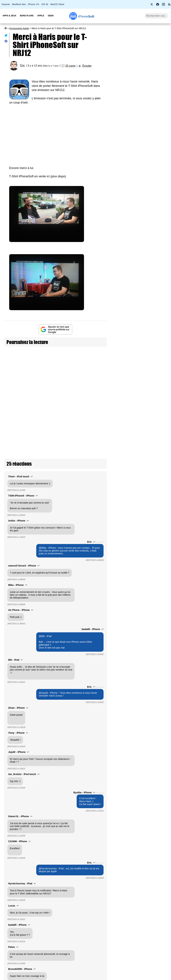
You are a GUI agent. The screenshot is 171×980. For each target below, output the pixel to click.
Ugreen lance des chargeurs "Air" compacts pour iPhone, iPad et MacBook (155, 397)
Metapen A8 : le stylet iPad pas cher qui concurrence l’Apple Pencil (156, 354)
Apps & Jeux (9, 16)
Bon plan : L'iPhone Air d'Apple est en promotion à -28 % (141, 87)
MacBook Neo (19, 4)
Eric (23, 66)
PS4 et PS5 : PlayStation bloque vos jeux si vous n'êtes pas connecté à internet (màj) (141, 188)
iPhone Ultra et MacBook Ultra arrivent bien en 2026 (141, 226)
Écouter (87, 66)
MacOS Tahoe (57, 4)
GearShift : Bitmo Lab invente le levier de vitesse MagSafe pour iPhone (157, 910)
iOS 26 (45, 4)
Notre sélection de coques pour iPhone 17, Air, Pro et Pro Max (157, 735)
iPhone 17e (34, 4)
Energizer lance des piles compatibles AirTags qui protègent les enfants (156, 629)
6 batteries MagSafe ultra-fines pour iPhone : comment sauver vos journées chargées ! (157, 313)
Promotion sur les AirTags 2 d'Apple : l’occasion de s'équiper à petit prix (156, 486)
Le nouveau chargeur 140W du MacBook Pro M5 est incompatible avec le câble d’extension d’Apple (157, 865)
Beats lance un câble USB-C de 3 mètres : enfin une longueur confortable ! (156, 695)
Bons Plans (27, 16)
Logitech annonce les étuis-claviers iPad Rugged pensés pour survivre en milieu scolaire (157, 534)
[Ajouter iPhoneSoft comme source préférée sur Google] (55, 329)
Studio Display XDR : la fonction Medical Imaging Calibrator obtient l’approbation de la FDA (157, 816)
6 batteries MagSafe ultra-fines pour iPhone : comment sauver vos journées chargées (141, 208)
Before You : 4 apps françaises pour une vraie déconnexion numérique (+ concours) (141, 105)
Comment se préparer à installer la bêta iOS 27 (140, 153)
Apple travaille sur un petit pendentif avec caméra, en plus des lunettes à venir (157, 584)
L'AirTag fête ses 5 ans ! (157, 662)
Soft (86, 16)
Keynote (6, 4)
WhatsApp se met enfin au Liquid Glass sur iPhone (140, 122)
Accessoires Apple (19, 28)
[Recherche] (156, 16)
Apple (41, 16)
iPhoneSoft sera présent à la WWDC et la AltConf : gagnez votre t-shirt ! (36, 356)
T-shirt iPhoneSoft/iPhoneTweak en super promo (87, 356)
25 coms (70, 66)
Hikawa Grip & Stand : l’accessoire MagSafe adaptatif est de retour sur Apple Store (157, 442)
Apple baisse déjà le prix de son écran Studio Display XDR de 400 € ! (156, 949)
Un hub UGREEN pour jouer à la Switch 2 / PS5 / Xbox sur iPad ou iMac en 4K (157, 773)
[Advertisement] (55, 133)
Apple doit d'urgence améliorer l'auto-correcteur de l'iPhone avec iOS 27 (139, 169)
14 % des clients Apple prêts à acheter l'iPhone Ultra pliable (140, 139)
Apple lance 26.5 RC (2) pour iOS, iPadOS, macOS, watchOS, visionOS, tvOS (140, 69)
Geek (51, 16)
